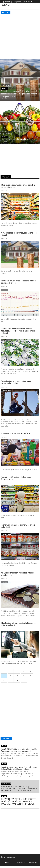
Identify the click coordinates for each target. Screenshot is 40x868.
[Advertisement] (20, 36)
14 (17, 680)
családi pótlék (27, 2)
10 (4, 680)
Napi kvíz (17, 2)
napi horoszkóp (7, 2)
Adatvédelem (33, 862)
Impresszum (9, 862)
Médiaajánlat (21, 862)
